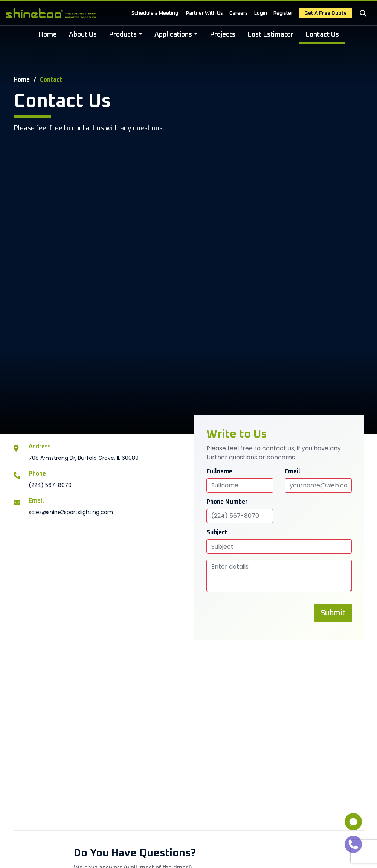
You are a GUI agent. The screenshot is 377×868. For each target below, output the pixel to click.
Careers (239, 13)
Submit (333, 613)
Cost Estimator (270, 35)
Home (47, 35)
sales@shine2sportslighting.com (71, 512)
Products (123, 35)
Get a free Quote (326, 13)
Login (261, 13)
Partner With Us (205, 13)
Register (283, 13)
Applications (173, 35)
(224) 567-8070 (50, 485)
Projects (223, 35)
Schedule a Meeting (155, 13)
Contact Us (322, 35)
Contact (51, 80)
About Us (83, 35)
